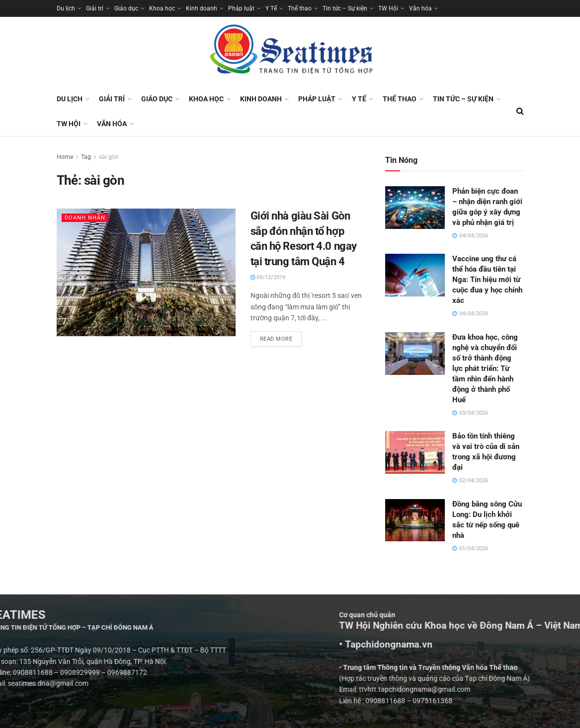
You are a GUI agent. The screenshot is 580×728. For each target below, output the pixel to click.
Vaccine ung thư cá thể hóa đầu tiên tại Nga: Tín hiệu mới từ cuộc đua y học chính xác (487, 280)
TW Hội (388, 8)
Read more (281, 337)
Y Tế (271, 8)
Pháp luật (241, 8)
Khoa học (162, 8)
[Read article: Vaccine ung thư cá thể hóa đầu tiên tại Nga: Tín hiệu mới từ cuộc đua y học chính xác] (415, 275)
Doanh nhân (85, 218)
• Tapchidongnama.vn (507, 645)
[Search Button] (520, 111)
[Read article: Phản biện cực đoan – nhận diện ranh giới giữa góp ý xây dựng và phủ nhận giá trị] (415, 208)
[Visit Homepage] (290, 52)
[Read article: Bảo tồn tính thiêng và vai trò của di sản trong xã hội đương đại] (415, 452)
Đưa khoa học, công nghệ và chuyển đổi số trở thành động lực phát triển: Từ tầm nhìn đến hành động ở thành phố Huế (485, 368)
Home (65, 157)
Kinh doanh (202, 8)
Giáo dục (126, 8)
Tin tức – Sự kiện (345, 8)
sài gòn (109, 157)
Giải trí (95, 8)
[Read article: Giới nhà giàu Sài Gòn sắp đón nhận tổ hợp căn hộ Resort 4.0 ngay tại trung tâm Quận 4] (146, 272)
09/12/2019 (268, 277)
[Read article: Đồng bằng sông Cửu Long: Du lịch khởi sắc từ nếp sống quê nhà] (415, 520)
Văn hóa (420, 8)
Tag (86, 157)
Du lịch (66, 8)
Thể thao (300, 8)
